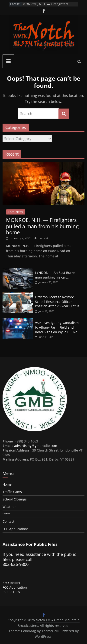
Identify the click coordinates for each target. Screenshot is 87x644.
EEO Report (11, 583)
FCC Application (15, 587)
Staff (6, 514)
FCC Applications (16, 529)
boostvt (43, 238)
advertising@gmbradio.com (36, 446)
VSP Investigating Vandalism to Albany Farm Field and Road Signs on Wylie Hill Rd (57, 327)
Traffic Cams (12, 492)
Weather (9, 507)
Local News (16, 212)
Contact (8, 521)
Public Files (11, 592)
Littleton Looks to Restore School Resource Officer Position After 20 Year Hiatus (57, 301)
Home (7, 484)
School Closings (15, 499)
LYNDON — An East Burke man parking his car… (55, 275)
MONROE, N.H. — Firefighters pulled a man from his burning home (42, 226)
